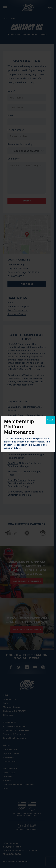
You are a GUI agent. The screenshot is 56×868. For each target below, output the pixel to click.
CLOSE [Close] (50, 420)
